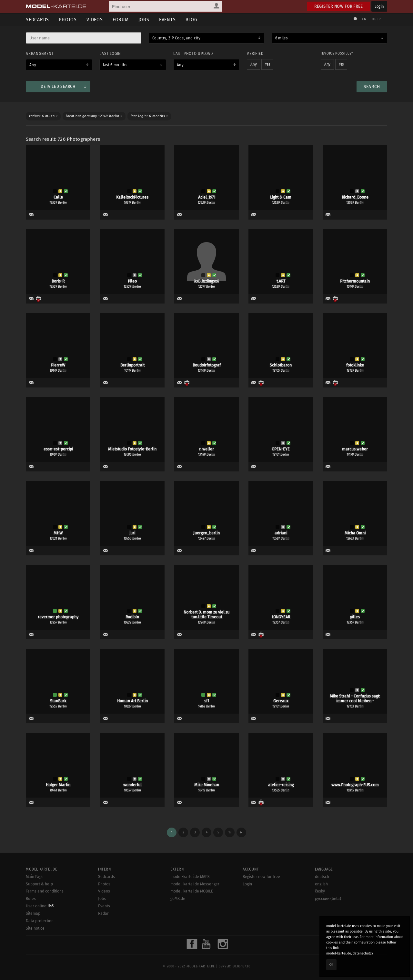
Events (167, 20)
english (321, 884)
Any (33, 65)
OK (331, 965)
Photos (68, 20)
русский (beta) (328, 899)
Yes (267, 64)
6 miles (281, 38)
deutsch (322, 877)
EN (364, 19)
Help (376, 19)
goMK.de (178, 899)
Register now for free (339, 6)
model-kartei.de (201, 966)
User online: (40, 906)
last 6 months (115, 65)
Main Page (35, 877)
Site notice (35, 928)
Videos (95, 20)
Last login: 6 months (149, 116)
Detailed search (58, 87)
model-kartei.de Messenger (195, 884)
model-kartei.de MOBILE (192, 891)
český (320, 891)
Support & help (39, 884)
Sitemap (33, 913)
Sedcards (37, 20)
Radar (103, 913)
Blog (191, 20)
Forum (121, 20)
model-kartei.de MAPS (190, 877)
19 (230, 832)
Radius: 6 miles (43, 116)
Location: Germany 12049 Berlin (94, 116)
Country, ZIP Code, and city (176, 38)
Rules (31, 899)
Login (379, 6)
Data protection (40, 921)
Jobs (144, 20)
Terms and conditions (45, 891)
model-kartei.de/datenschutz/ (350, 953)
